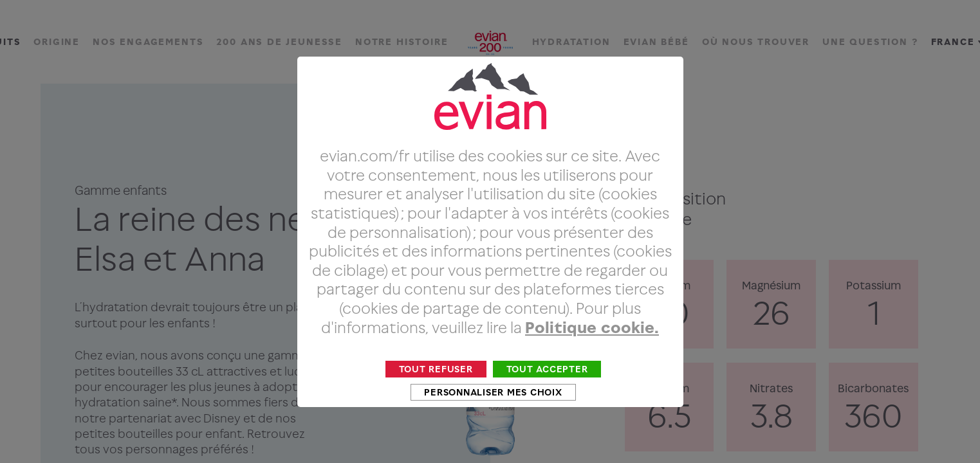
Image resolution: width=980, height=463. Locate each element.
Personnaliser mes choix (493, 416)
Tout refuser (436, 393)
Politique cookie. (592, 351)
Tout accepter (547, 393)
